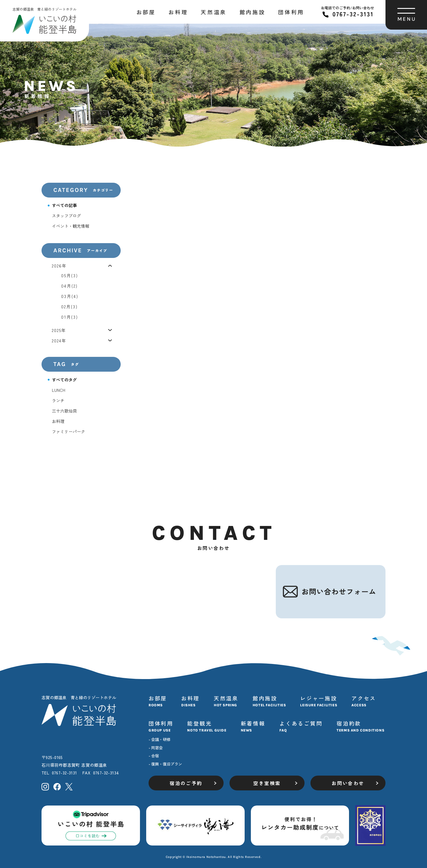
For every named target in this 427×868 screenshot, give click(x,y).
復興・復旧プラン (167, 764)
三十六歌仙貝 (64, 411)
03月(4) (70, 296)
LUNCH (59, 390)
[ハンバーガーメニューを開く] (406, 15)
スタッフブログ (66, 216)
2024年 (59, 341)
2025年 (59, 330)
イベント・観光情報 (71, 226)
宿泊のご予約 (186, 783)
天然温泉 (213, 12)
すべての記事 (64, 205)
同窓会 (157, 748)
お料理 (178, 12)
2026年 (59, 266)
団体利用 (291, 12)
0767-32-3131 (64, 773)
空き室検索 (267, 783)
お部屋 (146, 12)
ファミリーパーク (68, 431)
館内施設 (252, 12)
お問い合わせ (348, 783)
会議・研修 (161, 739)
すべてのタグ (64, 380)
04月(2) (70, 286)
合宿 (155, 756)
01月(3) (70, 317)
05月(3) (70, 275)
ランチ (58, 400)
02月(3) (70, 307)
